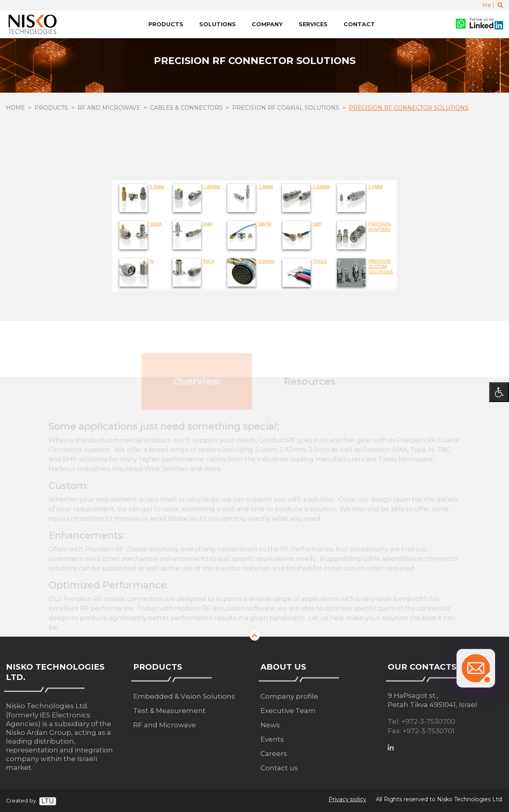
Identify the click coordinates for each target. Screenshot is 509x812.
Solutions (218, 24)
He (487, 5)
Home (16, 108)
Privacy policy (347, 799)
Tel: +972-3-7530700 (422, 721)
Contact (359, 24)
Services (313, 24)
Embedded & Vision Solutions (184, 696)
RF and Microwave (109, 108)
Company (267, 24)
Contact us (279, 768)
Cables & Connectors (186, 108)
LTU (48, 801)
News (270, 725)
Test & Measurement (169, 711)
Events (272, 739)
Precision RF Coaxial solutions (286, 108)
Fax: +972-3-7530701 (421, 731)
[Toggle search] (500, 5)
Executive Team (288, 711)
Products (166, 24)
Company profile (289, 696)
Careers (274, 754)
